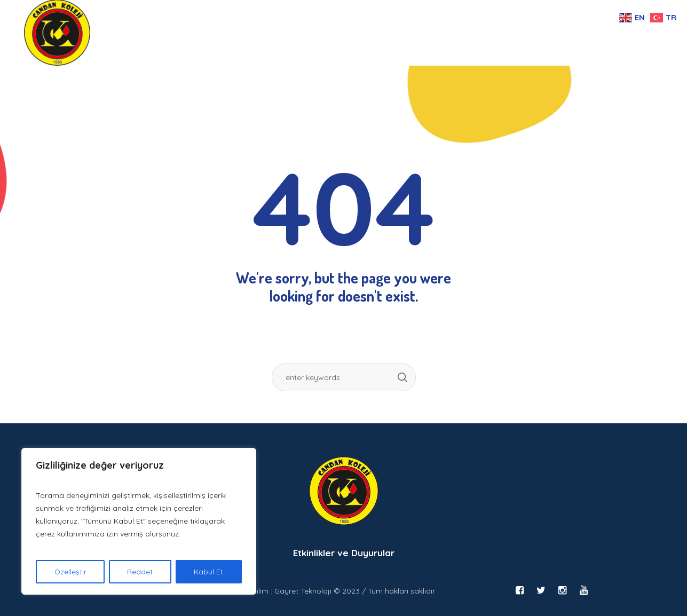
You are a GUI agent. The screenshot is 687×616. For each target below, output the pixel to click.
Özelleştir (70, 572)
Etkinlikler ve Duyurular (344, 553)
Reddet (140, 572)
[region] (139, 522)
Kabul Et (209, 572)
